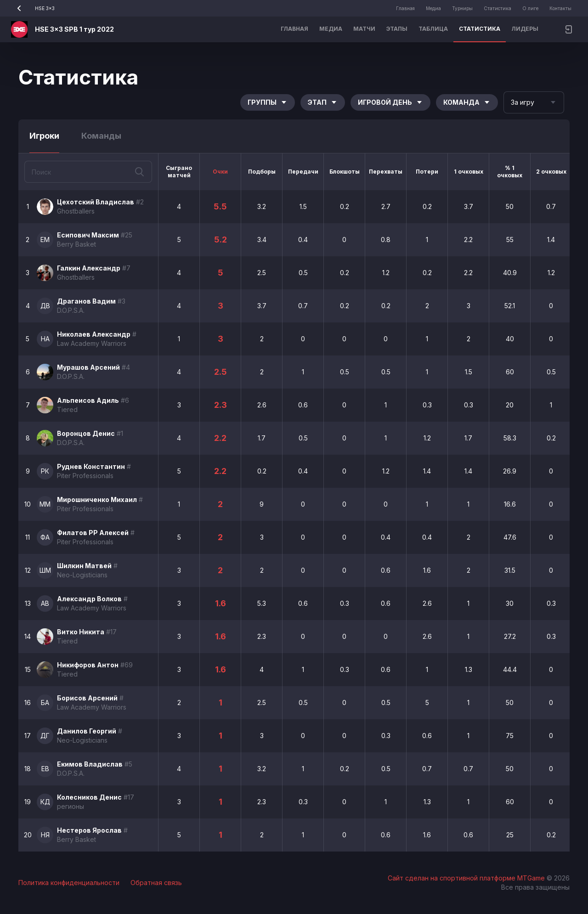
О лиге (530, 8)
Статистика (498, 8)
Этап (323, 102)
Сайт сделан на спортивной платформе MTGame (467, 878)
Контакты (560, 8)
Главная (405, 8)
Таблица (433, 29)
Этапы (397, 29)
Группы (268, 102)
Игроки (44, 136)
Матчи (364, 29)
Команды (101, 136)
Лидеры (525, 29)
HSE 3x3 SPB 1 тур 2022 (74, 29)
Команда (467, 102)
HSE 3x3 (33, 8)
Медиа (433, 8)
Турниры (462, 8)
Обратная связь (156, 883)
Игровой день (390, 102)
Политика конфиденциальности (69, 883)
